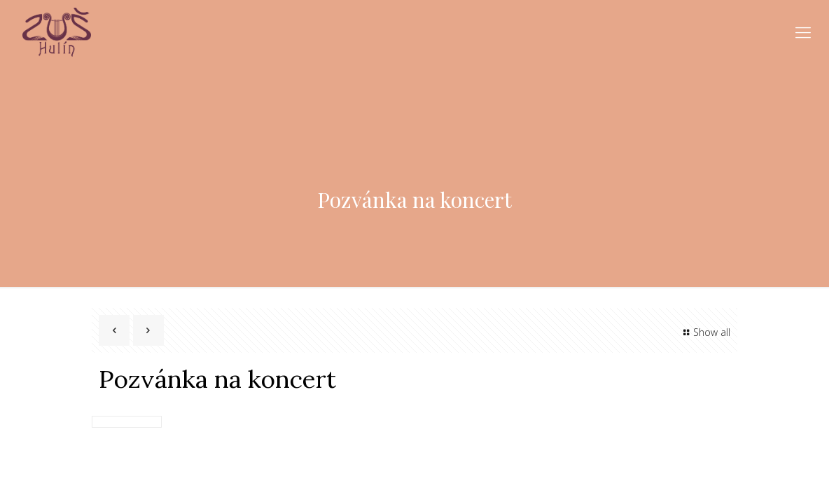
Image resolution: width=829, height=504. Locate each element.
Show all (705, 332)
